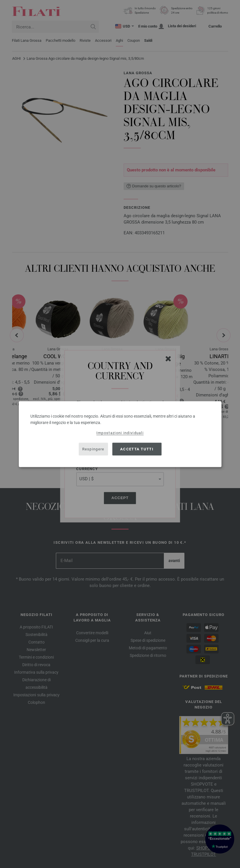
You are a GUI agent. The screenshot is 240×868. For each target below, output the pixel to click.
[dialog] (120, 434)
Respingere (93, 449)
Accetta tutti (137, 449)
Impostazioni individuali (120, 433)
